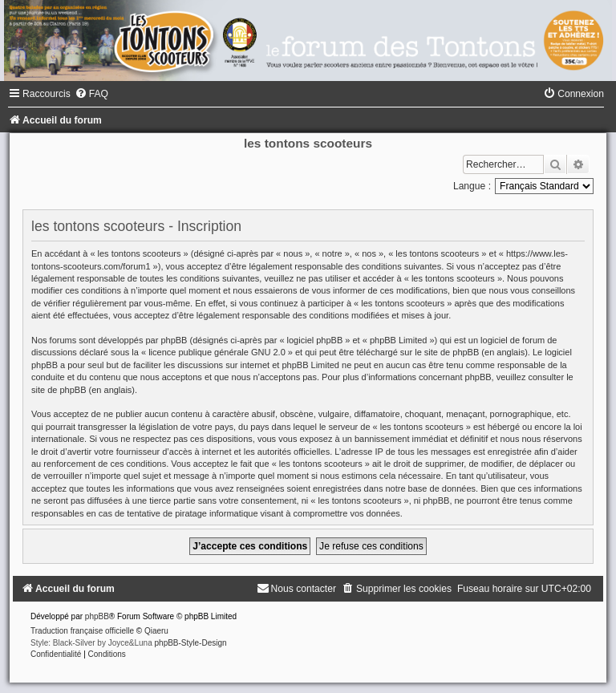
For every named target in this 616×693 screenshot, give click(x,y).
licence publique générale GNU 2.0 (217, 352)
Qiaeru (156, 631)
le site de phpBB (447, 352)
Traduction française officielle (82, 631)
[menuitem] (91, 94)
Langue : (472, 186)
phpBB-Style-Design (191, 643)
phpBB (97, 616)
